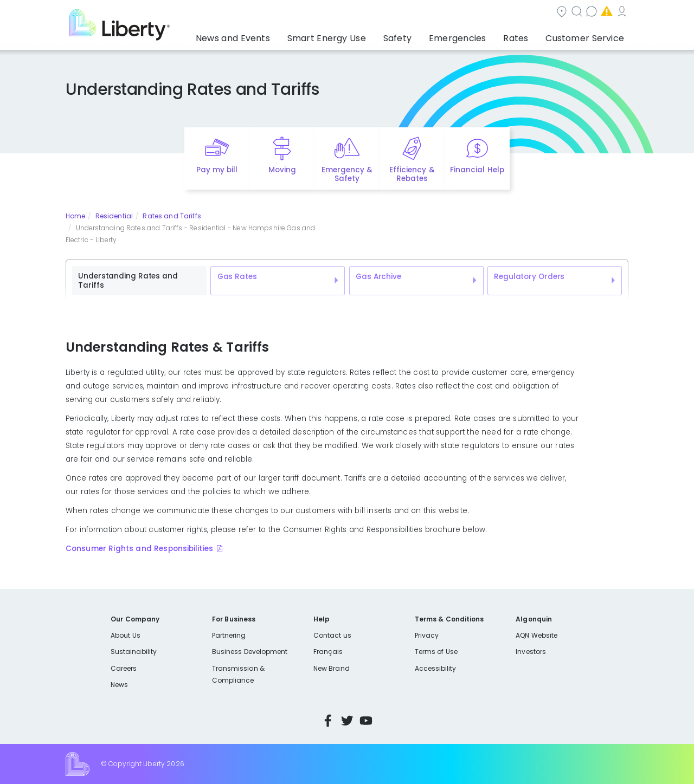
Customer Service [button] (588, 35)
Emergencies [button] (475, 35)
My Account (605, 13)
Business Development (250, 652)
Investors (531, 652)
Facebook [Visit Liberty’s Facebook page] (328, 721)
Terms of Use (436, 652)
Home (75, 216)
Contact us (469, 13)
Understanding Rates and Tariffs (128, 281)
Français (328, 652)
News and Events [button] (278, 35)
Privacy (427, 635)
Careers (124, 668)
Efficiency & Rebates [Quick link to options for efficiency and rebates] (412, 174)
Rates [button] (526, 35)
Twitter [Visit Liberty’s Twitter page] (347, 721)
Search (412, 13)
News (119, 685)
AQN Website (536, 635)
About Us (126, 635)
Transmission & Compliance (238, 674)
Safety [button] (423, 35)
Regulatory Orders (529, 277)
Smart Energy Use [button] (361, 35)
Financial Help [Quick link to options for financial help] (477, 170)
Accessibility (436, 668)
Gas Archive (378, 277)
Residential (114, 216)
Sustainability (134, 652)
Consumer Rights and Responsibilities (139, 549)
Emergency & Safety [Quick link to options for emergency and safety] (347, 174)
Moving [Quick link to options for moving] (282, 170)
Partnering (229, 635)
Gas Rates (237, 277)
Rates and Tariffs (172, 216)
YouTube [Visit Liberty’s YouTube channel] (366, 721)
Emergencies (536, 13)
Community (354, 13)
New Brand (332, 668)
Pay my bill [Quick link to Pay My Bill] (217, 170)
